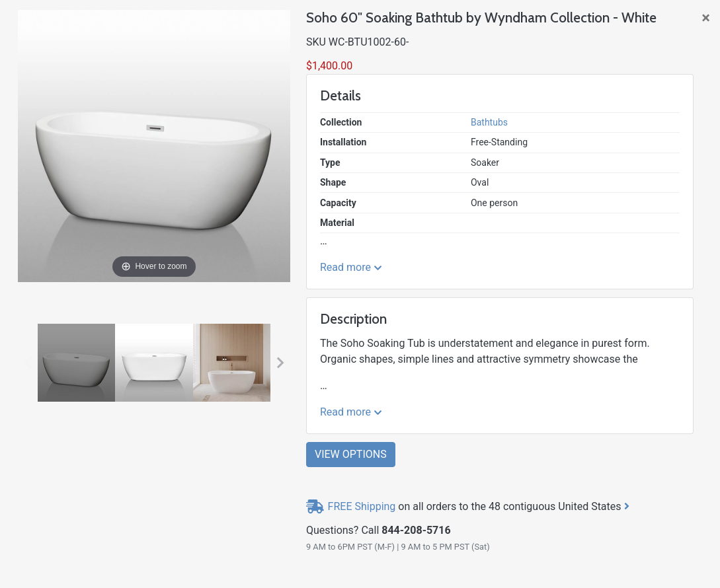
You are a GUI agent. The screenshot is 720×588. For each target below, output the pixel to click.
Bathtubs (489, 122)
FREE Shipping (362, 506)
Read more (351, 267)
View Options (351, 454)
